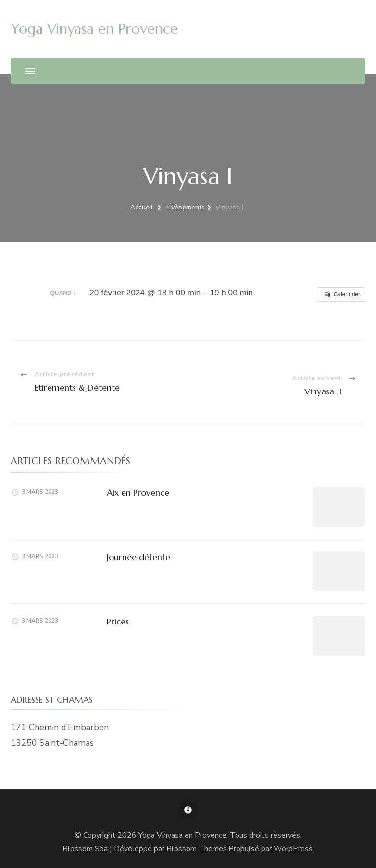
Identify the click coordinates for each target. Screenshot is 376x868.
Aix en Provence (138, 493)
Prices (118, 621)
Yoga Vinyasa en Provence (94, 29)
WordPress (293, 849)
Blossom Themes (197, 849)
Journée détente (138, 557)
